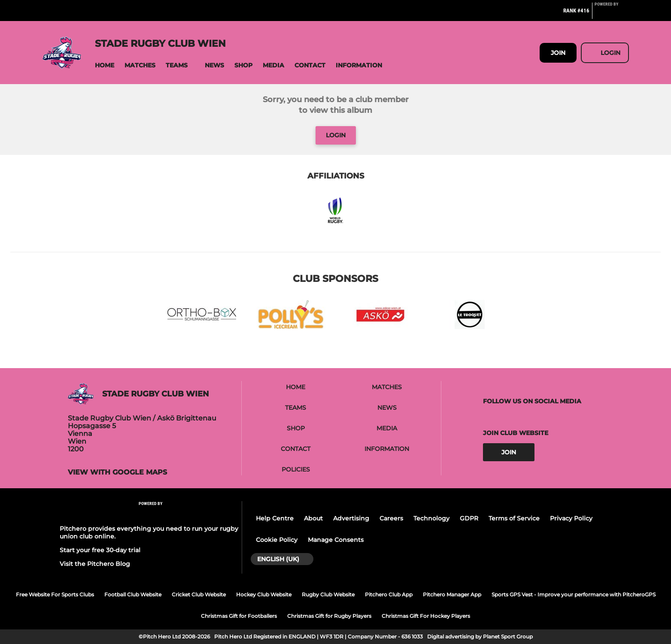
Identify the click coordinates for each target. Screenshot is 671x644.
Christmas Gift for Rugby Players (329, 616)
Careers (391, 518)
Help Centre (275, 518)
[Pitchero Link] (612, 14)
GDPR (469, 518)
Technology (431, 518)
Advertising (351, 518)
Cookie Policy (277, 540)
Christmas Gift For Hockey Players (426, 616)
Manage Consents (336, 540)
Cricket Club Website (199, 594)
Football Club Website (133, 594)
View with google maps (117, 472)
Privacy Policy (571, 518)
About (313, 518)
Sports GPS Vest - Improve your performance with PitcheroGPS (574, 594)
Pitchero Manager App (452, 594)
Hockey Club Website (264, 594)
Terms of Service (514, 518)
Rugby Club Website (328, 594)
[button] (105, 65)
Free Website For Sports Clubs (55, 594)
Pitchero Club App (389, 594)
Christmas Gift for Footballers (239, 616)
